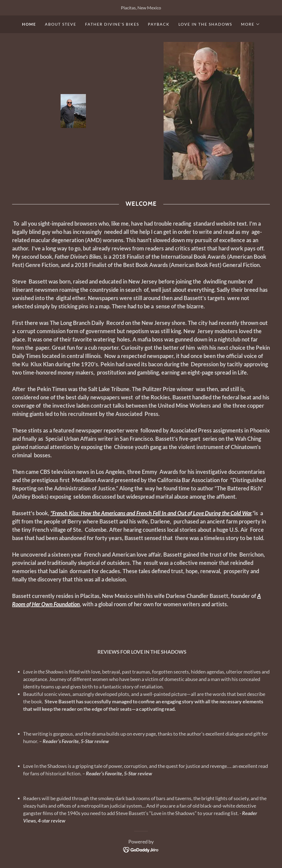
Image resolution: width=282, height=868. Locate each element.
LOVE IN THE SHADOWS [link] (205, 24)
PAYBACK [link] (159, 24)
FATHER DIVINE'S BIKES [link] (112, 24)
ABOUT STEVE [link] (61, 24)
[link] (73, 110)
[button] (250, 24)
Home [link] (29, 24)
